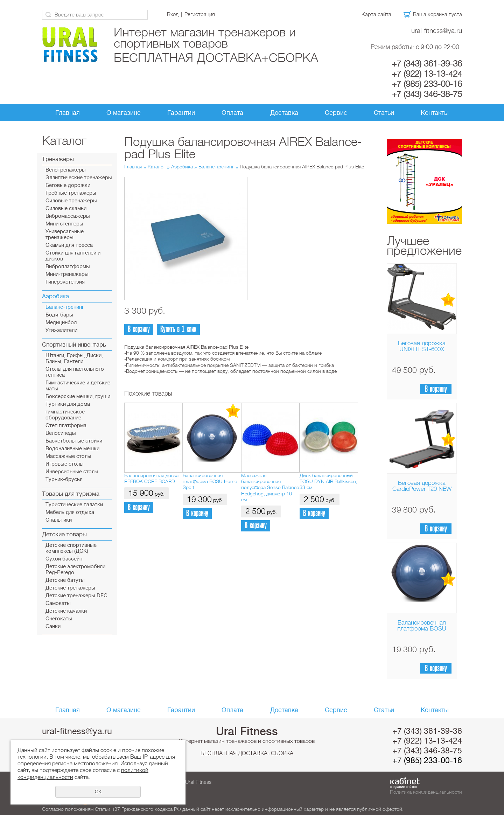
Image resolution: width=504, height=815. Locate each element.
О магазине (124, 113)
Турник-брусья (64, 479)
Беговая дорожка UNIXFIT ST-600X (422, 346)
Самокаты (58, 603)
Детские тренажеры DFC (76, 596)
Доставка (284, 113)
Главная (68, 113)
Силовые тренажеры (71, 201)
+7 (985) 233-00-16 (427, 84)
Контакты (435, 113)
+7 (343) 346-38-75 (427, 94)
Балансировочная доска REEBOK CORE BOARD (151, 478)
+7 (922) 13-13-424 (427, 74)
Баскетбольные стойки (74, 441)
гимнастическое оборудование (65, 415)
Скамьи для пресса (69, 245)
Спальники (59, 520)
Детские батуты (65, 580)
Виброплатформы (68, 267)
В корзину (436, 389)
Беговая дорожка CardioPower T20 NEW (422, 486)
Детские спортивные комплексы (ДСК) (71, 548)
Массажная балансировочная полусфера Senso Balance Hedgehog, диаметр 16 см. (270, 487)
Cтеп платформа (66, 426)
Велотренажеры (66, 170)
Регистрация (200, 14)
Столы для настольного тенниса (75, 372)
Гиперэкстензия (65, 282)
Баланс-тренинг (65, 307)
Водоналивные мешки (72, 449)
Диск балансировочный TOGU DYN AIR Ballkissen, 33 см (328, 482)
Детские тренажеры (70, 588)
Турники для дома (68, 404)
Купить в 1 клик (178, 329)
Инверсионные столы (72, 472)
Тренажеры (58, 159)
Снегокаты (59, 619)
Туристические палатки (74, 505)
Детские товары (64, 534)
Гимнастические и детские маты (78, 386)
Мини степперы (64, 224)
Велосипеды (61, 433)
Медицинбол (61, 323)
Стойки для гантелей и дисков (73, 256)
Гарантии (181, 113)
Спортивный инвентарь (74, 345)
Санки (53, 626)
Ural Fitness (247, 731)
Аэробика (55, 296)
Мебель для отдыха (70, 512)
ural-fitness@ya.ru (437, 31)
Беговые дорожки (68, 185)
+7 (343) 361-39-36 (427, 64)
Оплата (232, 113)
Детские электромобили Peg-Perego (75, 570)
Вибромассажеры (68, 216)
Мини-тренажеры (67, 274)
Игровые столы (65, 464)
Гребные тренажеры (71, 193)
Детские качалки (66, 611)
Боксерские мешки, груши (78, 396)
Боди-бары (59, 315)
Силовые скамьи (66, 208)
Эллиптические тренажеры (79, 178)
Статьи (384, 113)
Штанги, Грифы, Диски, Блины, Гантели (74, 358)
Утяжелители (61, 330)
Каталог (157, 167)
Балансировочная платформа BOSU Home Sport (422, 629)
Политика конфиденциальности (426, 792)
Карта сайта (376, 14)
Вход (173, 14)
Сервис (336, 113)
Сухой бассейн (64, 559)
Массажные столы (68, 456)
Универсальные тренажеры (65, 235)
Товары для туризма (71, 494)
